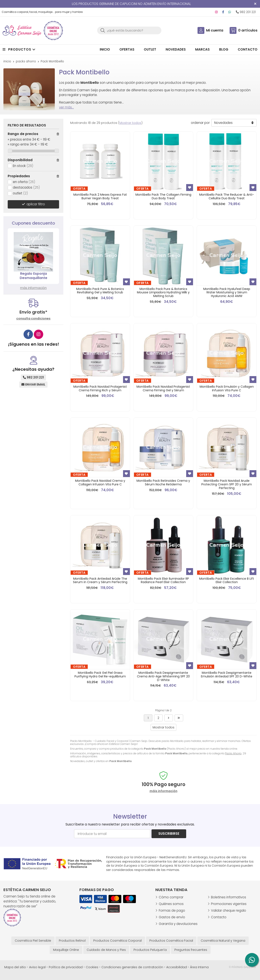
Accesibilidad (177, 967)
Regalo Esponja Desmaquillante (33, 276)
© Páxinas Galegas (242, 967)
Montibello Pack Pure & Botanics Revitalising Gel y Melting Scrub (100, 291)
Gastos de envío (172, 917)
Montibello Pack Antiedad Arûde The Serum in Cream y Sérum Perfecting (100, 580)
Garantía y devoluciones (178, 924)
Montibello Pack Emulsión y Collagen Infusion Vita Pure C (227, 388)
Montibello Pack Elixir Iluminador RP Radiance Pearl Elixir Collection (163, 580)
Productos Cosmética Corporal (117, 941)
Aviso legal (37, 967)
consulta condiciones (33, 319)
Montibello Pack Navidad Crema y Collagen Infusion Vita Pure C (100, 482)
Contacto (219, 917)
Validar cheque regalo (229, 910)
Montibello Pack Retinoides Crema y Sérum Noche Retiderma (163, 482)
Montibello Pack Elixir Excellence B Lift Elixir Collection (227, 580)
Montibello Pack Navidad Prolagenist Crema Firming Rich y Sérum (100, 388)
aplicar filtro (36, 204)
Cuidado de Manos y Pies (106, 950)
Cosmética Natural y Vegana (223, 941)
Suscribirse (169, 834)
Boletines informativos (229, 897)
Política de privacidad (66, 967)
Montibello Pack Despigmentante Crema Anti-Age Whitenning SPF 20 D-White (163, 676)
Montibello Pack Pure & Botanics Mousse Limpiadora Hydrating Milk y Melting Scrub (163, 293)
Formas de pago (172, 910)
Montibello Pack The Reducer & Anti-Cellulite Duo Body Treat (227, 196)
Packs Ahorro (233, 753)
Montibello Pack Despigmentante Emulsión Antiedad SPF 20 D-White (227, 675)
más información (33, 288)
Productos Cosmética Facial (171, 941)
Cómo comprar (171, 897)
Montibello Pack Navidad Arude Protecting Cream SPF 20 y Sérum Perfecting (227, 484)
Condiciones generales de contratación (132, 967)
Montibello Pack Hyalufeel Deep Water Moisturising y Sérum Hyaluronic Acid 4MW (227, 293)
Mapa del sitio (15, 967)
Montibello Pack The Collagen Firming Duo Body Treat (163, 196)
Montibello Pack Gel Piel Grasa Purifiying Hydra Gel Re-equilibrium (100, 675)
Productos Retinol (72, 941)
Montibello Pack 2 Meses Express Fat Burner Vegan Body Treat (100, 196)
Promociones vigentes (229, 904)
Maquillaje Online (66, 950)
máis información (163, 791)
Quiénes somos (171, 904)
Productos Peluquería (150, 950)
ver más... (66, 107)
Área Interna (199, 967)
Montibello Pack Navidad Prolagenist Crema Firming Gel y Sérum (163, 388)
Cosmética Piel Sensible (33, 941)
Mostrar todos (130, 123)
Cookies (92, 967)
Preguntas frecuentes (191, 950)
